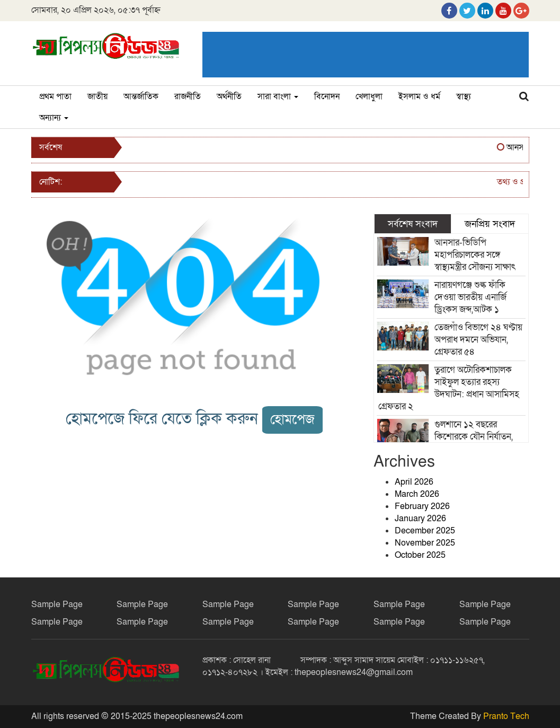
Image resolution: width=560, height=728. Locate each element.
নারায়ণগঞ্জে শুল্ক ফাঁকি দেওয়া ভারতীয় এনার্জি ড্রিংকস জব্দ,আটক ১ (470, 297)
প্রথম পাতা (55, 97)
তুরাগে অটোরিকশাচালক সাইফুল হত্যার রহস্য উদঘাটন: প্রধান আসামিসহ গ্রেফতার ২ (448, 388)
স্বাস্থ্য (464, 97)
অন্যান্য (54, 118)
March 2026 (417, 494)
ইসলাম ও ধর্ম (419, 97)
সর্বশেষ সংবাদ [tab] (413, 224)
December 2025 (425, 531)
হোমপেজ (292, 420)
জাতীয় (97, 97)
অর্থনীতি (229, 97)
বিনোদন (327, 97)
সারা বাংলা (278, 97)
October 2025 (420, 555)
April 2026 (414, 482)
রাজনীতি (188, 97)
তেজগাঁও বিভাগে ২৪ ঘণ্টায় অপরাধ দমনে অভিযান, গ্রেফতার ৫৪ (478, 340)
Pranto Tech (506, 716)
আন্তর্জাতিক (141, 97)
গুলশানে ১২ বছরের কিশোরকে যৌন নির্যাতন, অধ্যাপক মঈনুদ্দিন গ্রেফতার (478, 437)
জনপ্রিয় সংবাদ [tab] (490, 224)
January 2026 (420, 519)
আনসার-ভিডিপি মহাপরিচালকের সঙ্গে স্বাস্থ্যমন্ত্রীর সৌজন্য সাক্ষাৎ (475, 255)
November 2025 (425, 543)
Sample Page (57, 604)
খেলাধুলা (369, 97)
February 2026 (422, 506)
